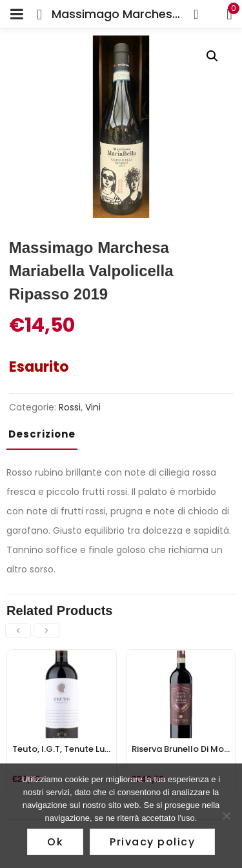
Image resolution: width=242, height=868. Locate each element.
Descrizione (42, 434)
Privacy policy (152, 842)
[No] (226, 816)
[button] (212, 56)
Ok (55, 842)
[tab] (47, 438)
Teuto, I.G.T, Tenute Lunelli (67, 749)
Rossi (70, 407)
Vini (93, 407)
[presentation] (18, 631)
